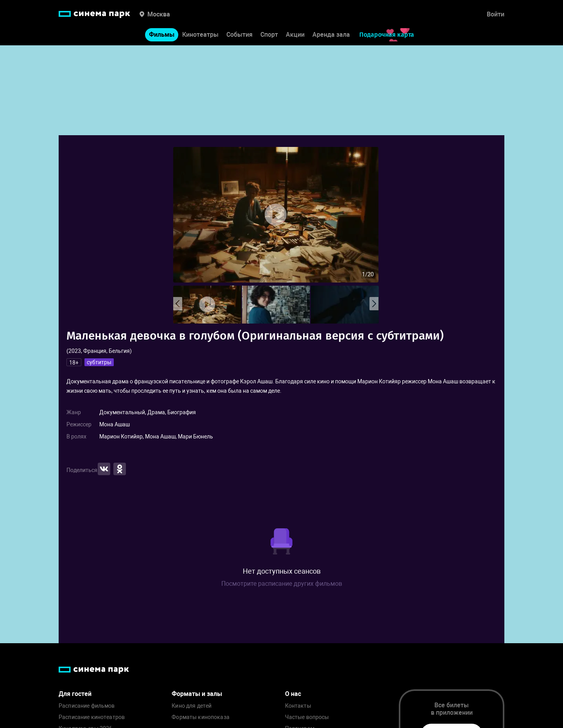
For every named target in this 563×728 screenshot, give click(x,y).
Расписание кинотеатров (92, 717)
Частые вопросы (307, 717)
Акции (295, 35)
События (239, 35)
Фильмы (162, 35)
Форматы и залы (197, 694)
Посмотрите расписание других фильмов (282, 584)
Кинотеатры (200, 35)
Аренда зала (331, 35)
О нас (293, 694)
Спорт (269, 35)
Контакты (298, 706)
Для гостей (75, 694)
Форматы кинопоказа (201, 717)
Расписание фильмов (87, 706)
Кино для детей (192, 706)
